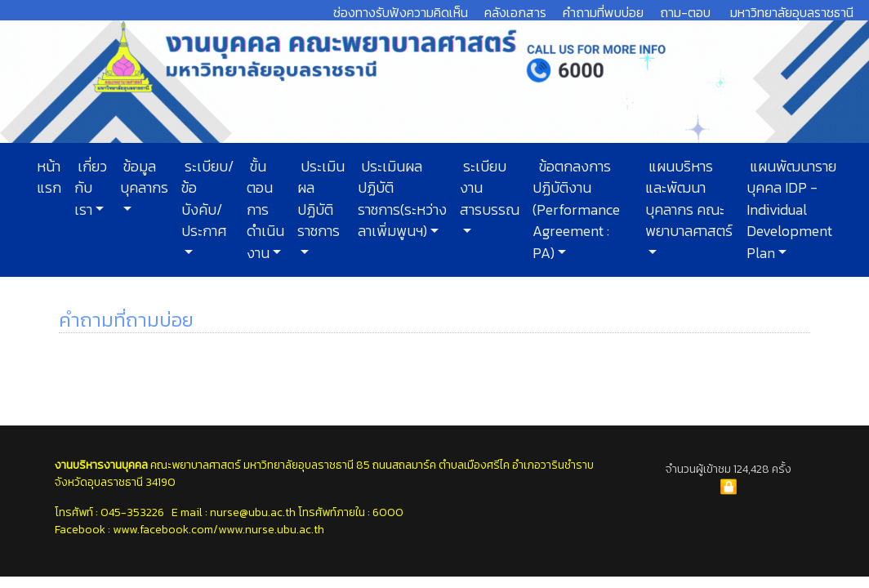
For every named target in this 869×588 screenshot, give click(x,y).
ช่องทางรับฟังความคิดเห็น (401, 12)
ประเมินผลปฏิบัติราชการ (321, 199)
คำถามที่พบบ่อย (603, 12)
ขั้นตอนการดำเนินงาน (265, 210)
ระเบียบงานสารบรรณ (490, 188)
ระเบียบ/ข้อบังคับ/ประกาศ (207, 199)
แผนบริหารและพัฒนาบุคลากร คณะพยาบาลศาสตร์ (689, 199)
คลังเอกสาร (515, 12)
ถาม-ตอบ (685, 12)
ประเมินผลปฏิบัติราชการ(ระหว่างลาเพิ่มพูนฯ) (402, 199)
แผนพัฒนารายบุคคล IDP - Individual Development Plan (791, 210)
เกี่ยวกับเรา (91, 188)
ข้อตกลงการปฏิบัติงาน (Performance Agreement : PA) (576, 210)
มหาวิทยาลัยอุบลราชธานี (792, 12)
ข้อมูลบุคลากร (144, 177)
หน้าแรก (49, 177)
